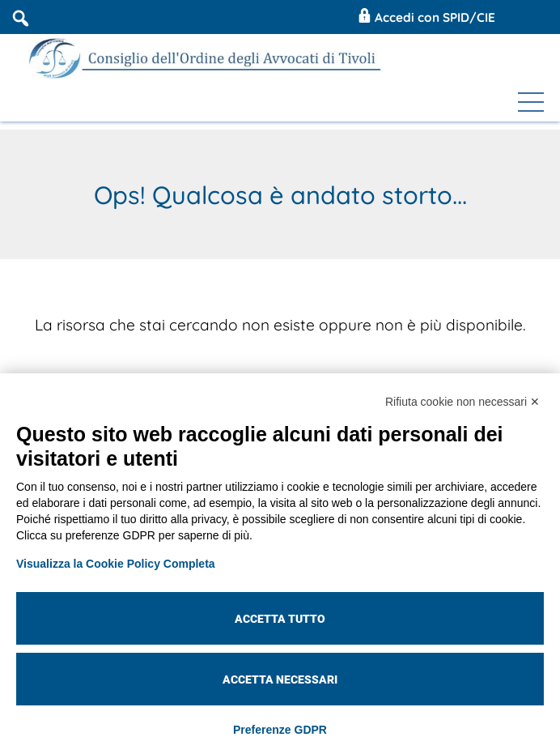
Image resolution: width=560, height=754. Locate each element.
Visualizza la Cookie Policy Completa (116, 564)
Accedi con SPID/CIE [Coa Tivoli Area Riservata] (425, 17)
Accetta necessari (280, 679)
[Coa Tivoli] (208, 58)
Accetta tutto (280, 619)
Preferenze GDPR (280, 730)
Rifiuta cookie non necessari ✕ (462, 402)
